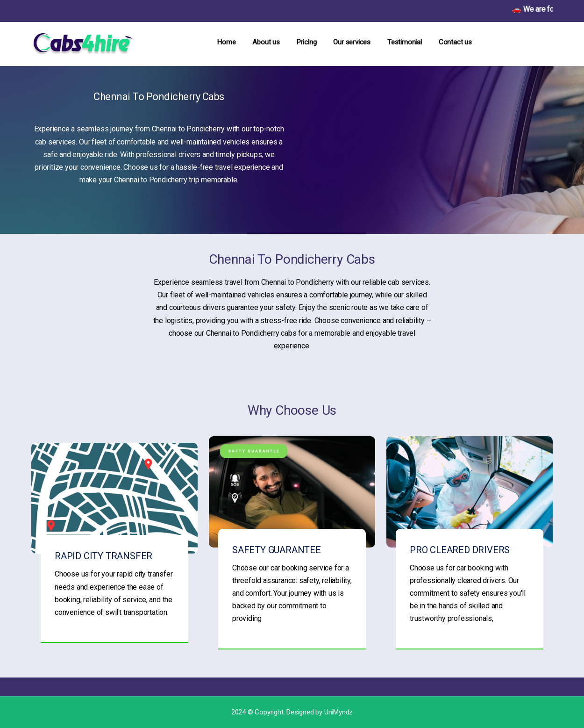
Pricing (307, 42)
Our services (352, 42)
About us (266, 42)
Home (226, 42)
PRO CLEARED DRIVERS (460, 550)
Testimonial (405, 42)
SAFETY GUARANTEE (277, 550)
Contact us (455, 42)
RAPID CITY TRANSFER (103, 556)
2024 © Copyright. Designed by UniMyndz (292, 712)
